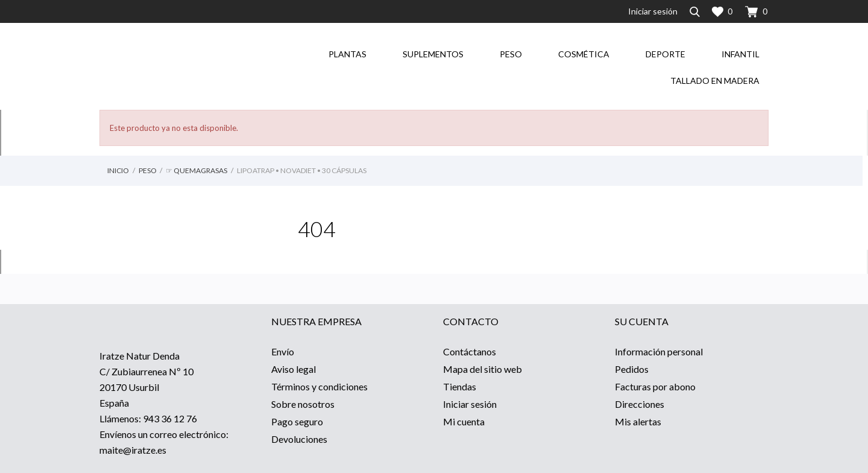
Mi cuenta (464, 421)
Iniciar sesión (470, 404)
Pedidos (632, 369)
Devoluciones (299, 439)
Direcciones (640, 404)
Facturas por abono (655, 386)
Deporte (665, 54)
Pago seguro (297, 421)
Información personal (659, 351)
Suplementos (433, 54)
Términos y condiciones (319, 386)
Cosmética (584, 54)
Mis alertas (638, 421)
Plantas (348, 54)
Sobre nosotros (303, 404)
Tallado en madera (715, 81)
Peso (511, 54)
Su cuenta (642, 321)
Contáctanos (470, 351)
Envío (283, 351)
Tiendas (460, 386)
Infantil (741, 54)
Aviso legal (294, 369)
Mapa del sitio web (483, 369)
